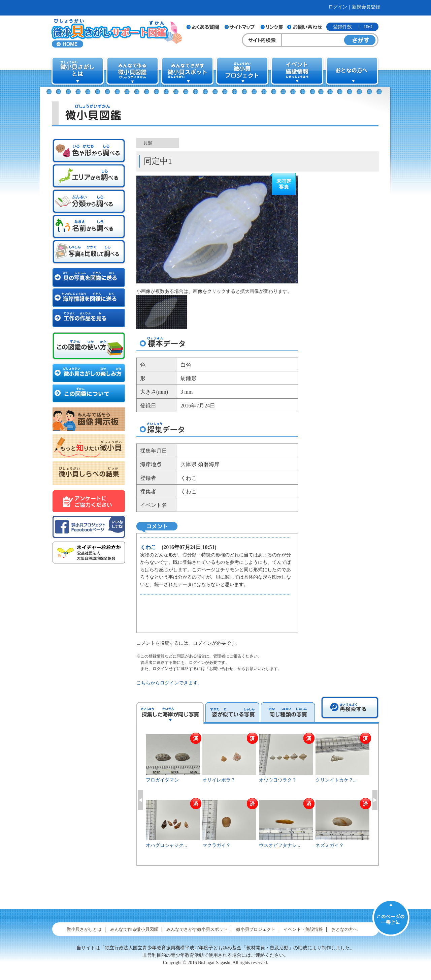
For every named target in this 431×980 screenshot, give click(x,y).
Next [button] (375, 800)
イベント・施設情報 (303, 929)
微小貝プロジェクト (256, 929)
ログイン (338, 7)
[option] (258, 799)
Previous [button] (141, 800)
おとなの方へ (344, 929)
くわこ (148, 547)
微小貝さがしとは (84, 929)
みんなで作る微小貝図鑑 (134, 929)
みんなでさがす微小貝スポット (197, 929)
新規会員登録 (366, 7)
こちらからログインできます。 (169, 683)
